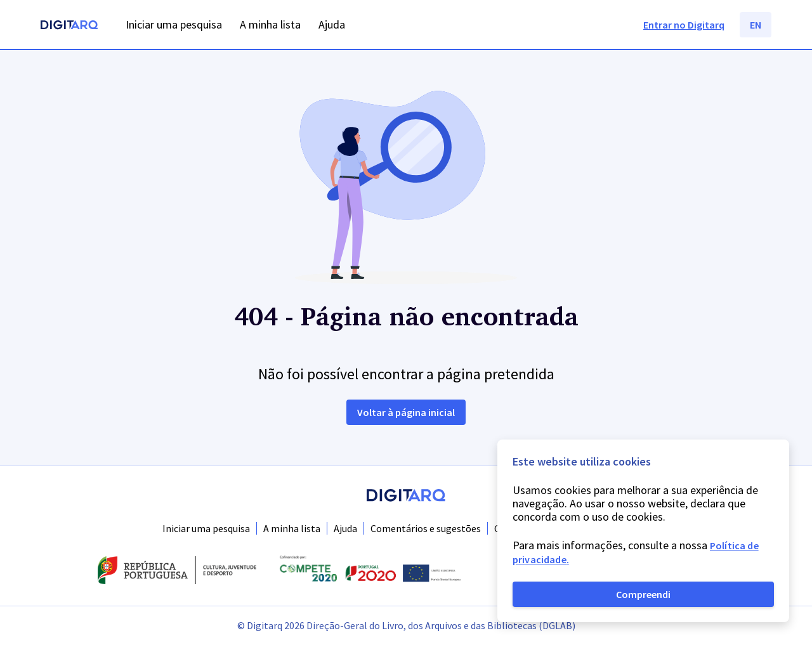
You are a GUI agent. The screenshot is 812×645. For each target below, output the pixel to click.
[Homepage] (69, 26)
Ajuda (345, 528)
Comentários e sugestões (426, 528)
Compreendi (643, 594)
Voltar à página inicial (406, 412)
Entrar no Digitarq (684, 25)
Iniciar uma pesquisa (206, 528)
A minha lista (292, 528)
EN (756, 25)
